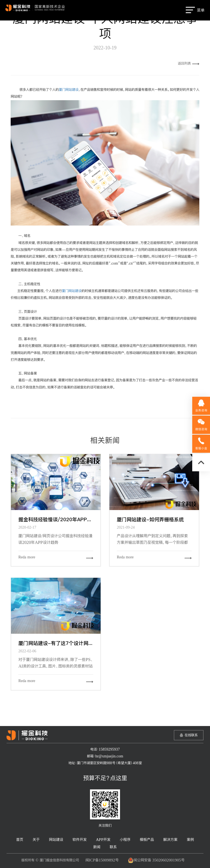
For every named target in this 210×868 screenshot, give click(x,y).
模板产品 (147, 839)
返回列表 (189, 63)
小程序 (125, 839)
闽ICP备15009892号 (102, 860)
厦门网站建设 (69, 90)
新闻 (97, 847)
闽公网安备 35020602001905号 (156, 860)
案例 (190, 839)
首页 (20, 839)
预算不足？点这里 (105, 778)
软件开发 (80, 839)
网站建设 (56, 839)
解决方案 (170, 839)
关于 (36, 839)
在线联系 (191, 735)
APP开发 (103, 839)
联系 (113, 847)
